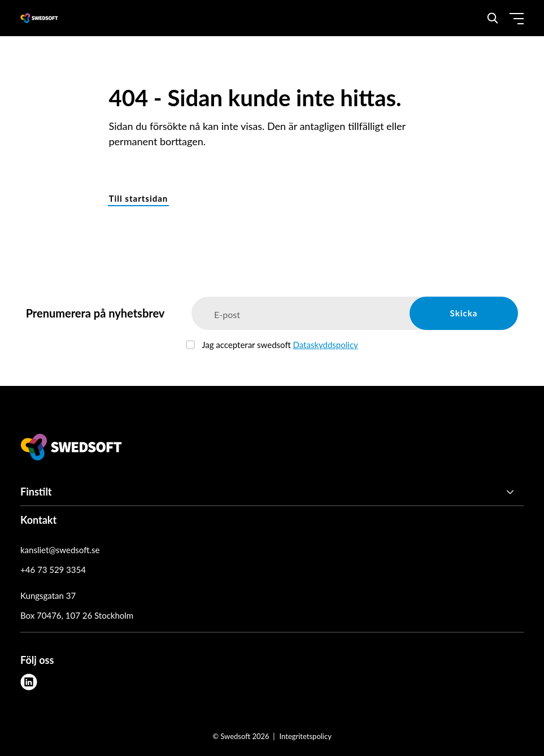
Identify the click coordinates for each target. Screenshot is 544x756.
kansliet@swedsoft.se (60, 550)
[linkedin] (29, 682)
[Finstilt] (272, 492)
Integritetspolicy (306, 736)
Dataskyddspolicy (326, 345)
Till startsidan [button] (139, 198)
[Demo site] (39, 18)
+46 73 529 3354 (53, 570)
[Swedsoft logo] (71, 449)
